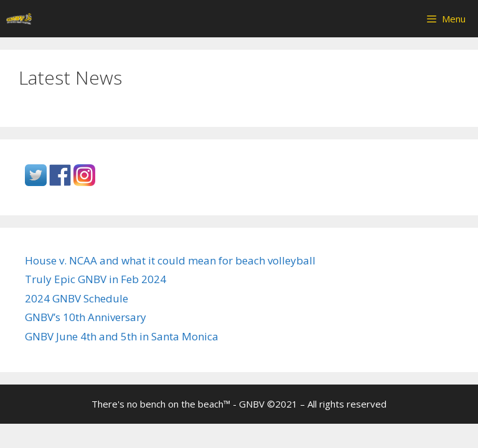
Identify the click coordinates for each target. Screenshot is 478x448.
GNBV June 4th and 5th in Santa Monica (122, 336)
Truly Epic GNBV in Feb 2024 (96, 279)
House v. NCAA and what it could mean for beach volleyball (170, 260)
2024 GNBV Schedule (77, 298)
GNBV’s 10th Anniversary (86, 317)
